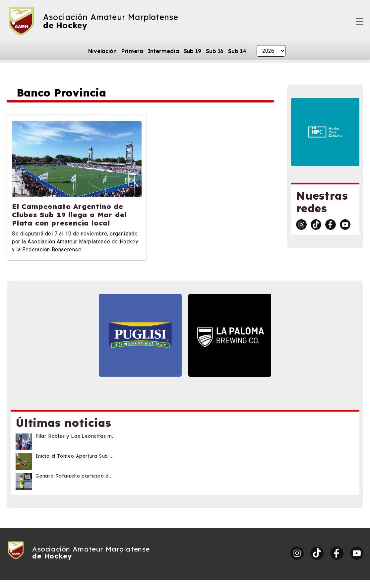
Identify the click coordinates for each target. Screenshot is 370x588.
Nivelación (102, 51)
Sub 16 (215, 51)
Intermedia (163, 51)
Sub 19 (192, 51)
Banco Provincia (62, 93)
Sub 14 (237, 51)
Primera (132, 51)
